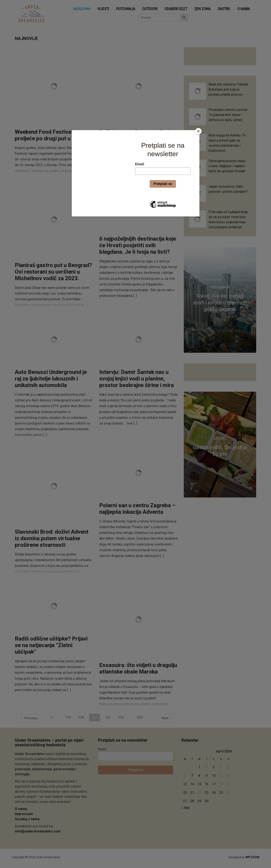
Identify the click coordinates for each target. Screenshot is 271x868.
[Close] (198, 131)
